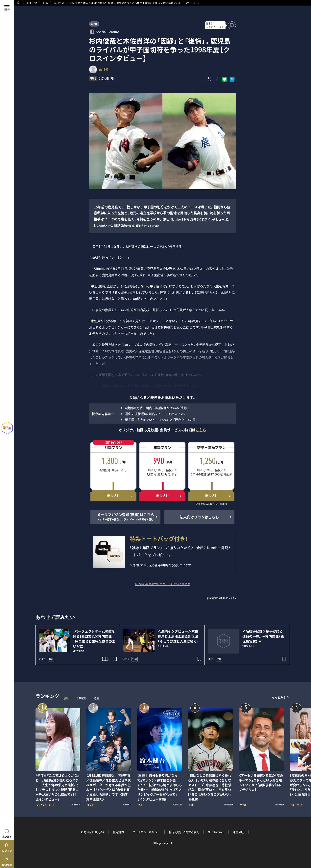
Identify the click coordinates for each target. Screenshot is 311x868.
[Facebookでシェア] (217, 79)
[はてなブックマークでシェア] (232, 79)
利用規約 (118, 832)
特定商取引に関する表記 (184, 832)
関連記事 (305, 849)
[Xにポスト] (209, 79)
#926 (126, 659)
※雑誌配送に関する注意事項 (211, 504)
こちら (201, 430)
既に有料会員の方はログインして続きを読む (162, 584)
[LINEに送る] (225, 79)
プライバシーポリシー (146, 832)
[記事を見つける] (7, 833)
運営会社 (238, 832)
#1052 (42, 659)
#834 (94, 24)
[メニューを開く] (7, 7)
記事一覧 (32, 3)
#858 (211, 659)
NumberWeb (216, 832)
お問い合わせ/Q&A (92, 832)
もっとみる (279, 697)
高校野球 (59, 3)
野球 (45, 3)
